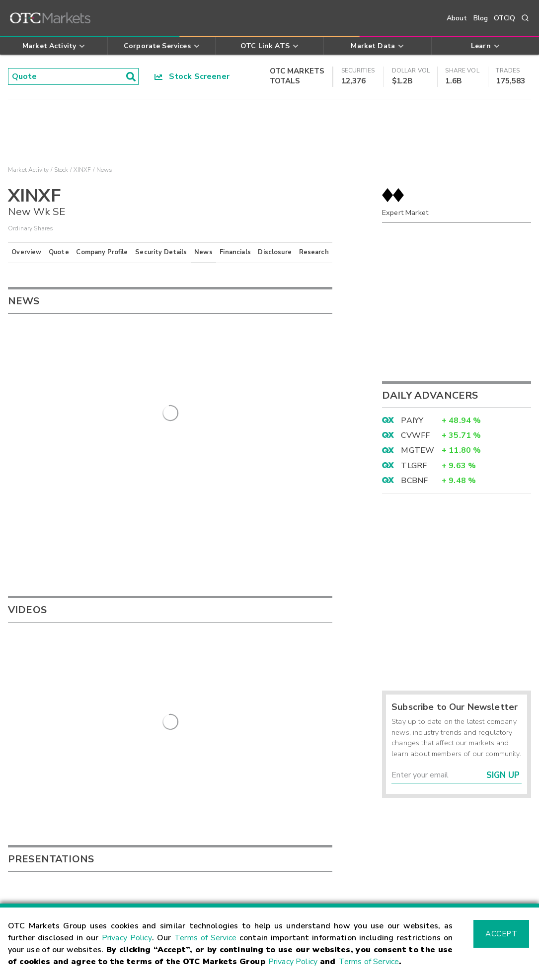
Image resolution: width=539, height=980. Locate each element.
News (203, 252)
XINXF (82, 170)
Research (314, 252)
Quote (59, 252)
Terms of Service (205, 938)
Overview (26, 252)
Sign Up (503, 775)
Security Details (161, 252)
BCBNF (414, 481)
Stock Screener (192, 76)
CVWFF (415, 435)
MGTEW (418, 450)
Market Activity (28, 170)
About (457, 18)
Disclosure (275, 252)
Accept (501, 934)
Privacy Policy (127, 938)
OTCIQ (504, 18)
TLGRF (414, 466)
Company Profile (102, 252)
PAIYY (412, 420)
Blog (481, 18)
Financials (235, 252)
